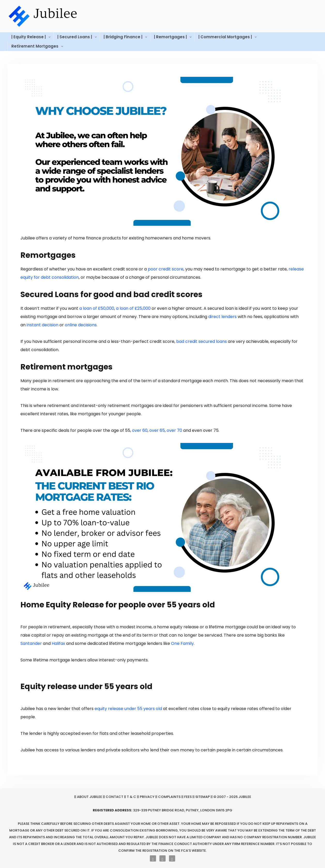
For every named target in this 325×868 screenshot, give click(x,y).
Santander (31, 643)
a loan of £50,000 (97, 308)
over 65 (157, 430)
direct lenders (222, 317)
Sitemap (203, 797)
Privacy (147, 797)
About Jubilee (90, 797)
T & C (131, 797)
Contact (114, 797)
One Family (182, 643)
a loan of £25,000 (133, 308)
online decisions (81, 325)
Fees (188, 797)
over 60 (140, 430)
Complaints (169, 797)
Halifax (58, 643)
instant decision (42, 325)
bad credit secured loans (202, 341)
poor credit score (166, 269)
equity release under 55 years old (128, 709)
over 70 (174, 430)
